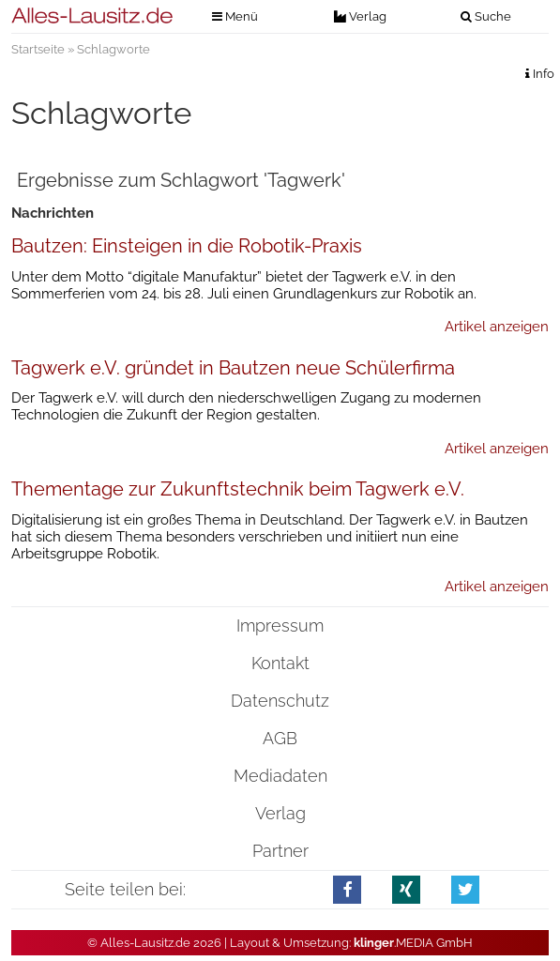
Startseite (38, 49)
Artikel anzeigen (497, 327)
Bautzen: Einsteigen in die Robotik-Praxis (187, 246)
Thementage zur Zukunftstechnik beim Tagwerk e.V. (238, 489)
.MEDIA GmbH (413, 943)
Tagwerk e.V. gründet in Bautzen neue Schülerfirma (233, 368)
